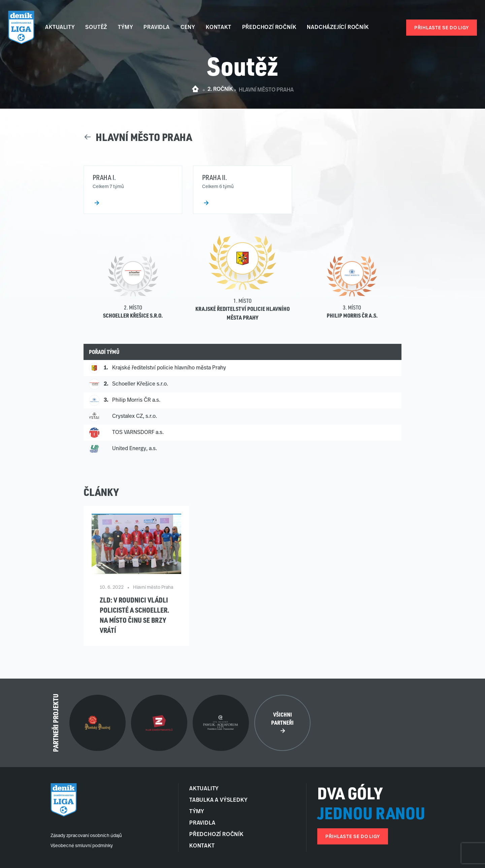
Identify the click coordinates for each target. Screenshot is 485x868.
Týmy (125, 28)
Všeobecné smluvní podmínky (82, 846)
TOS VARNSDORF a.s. (138, 433)
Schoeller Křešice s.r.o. (133, 315)
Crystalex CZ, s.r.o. (135, 417)
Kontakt (219, 28)
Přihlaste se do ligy (442, 28)
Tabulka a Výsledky (218, 800)
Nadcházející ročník (338, 28)
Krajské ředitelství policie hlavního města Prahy (169, 368)
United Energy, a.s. (135, 449)
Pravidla (156, 28)
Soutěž (96, 28)
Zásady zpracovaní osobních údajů (86, 836)
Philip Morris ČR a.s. (352, 315)
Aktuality (60, 28)
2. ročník (220, 89)
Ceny (188, 28)
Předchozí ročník (269, 28)
